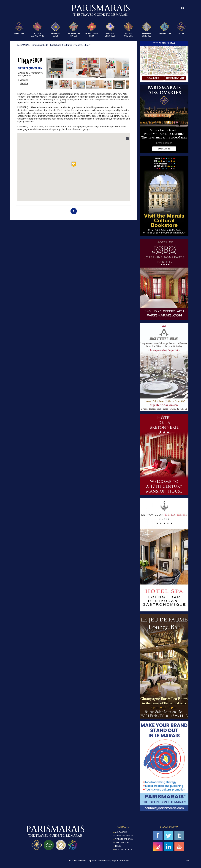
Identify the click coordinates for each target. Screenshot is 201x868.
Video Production (124, 839)
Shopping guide (56, 30)
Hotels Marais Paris (37, 30)
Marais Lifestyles (110, 30)
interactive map (175, 78)
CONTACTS (123, 827)
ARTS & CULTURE (128, 30)
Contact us (121, 832)
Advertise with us (124, 836)
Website (24, 80)
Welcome (19, 29)
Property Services (147, 30)
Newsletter (165, 29)
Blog (181, 29)
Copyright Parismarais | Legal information (108, 861)
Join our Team (122, 843)
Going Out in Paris (92, 30)
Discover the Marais (74, 30)
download (153, 78)
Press (118, 846)
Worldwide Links (124, 849)
